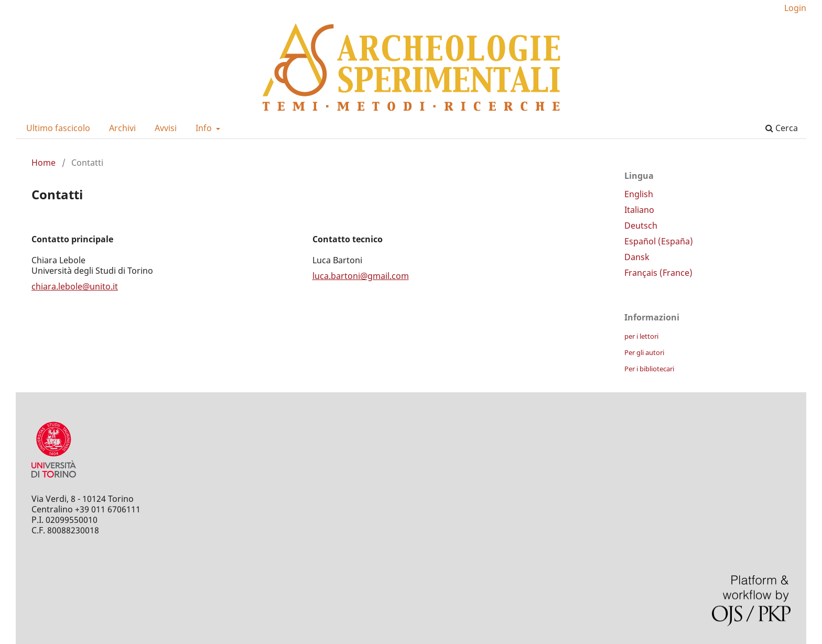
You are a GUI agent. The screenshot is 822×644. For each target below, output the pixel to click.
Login (795, 8)
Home (44, 163)
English (639, 194)
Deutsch (641, 226)
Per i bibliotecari (649, 369)
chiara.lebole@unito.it (75, 286)
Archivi (122, 128)
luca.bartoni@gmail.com (361, 276)
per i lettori (641, 336)
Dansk (637, 257)
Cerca (782, 128)
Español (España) (659, 241)
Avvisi (166, 128)
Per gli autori (644, 352)
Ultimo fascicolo (58, 128)
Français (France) (658, 273)
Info (205, 128)
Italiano (639, 210)
